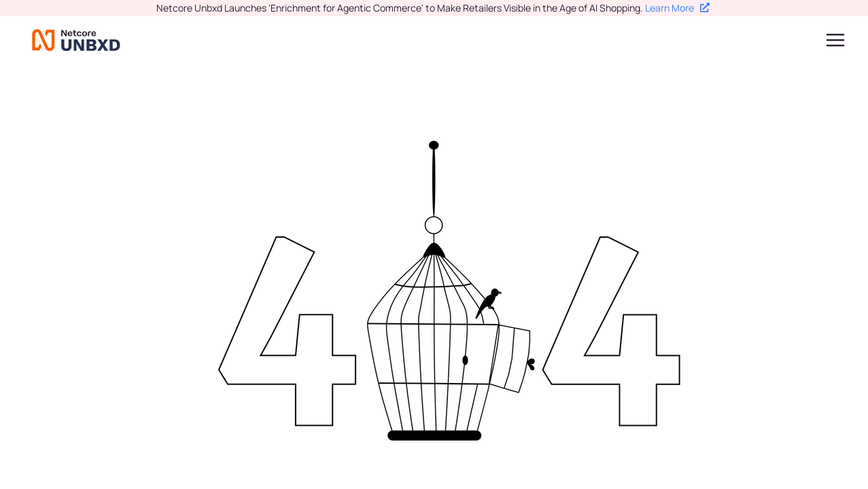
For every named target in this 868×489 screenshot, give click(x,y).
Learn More (677, 8)
